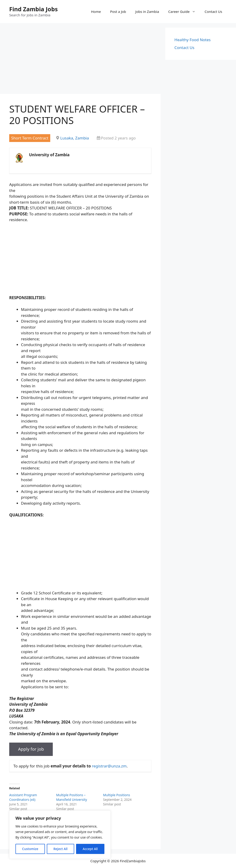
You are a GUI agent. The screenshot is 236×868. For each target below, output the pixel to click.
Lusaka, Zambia (75, 138)
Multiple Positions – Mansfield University (72, 797)
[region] (60, 835)
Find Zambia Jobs (34, 9)
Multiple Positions (117, 795)
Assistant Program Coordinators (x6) (23, 797)
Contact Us (213, 12)
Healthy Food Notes (193, 40)
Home (96, 12)
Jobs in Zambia (147, 12)
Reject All (60, 849)
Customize (30, 849)
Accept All (90, 849)
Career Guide (184, 12)
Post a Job (118, 12)
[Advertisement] (80, 60)
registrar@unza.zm (109, 766)
